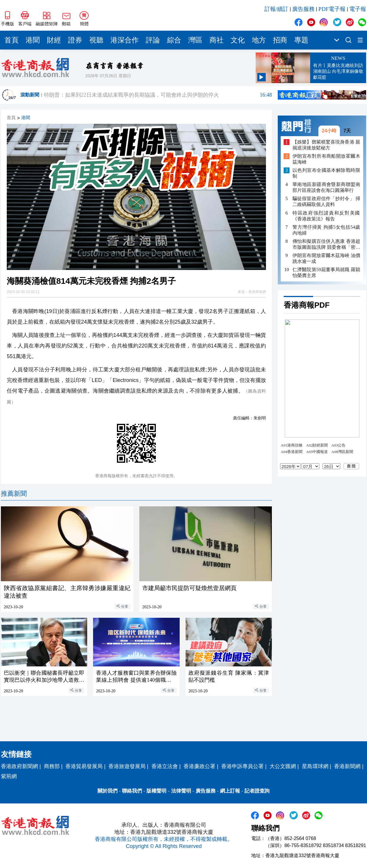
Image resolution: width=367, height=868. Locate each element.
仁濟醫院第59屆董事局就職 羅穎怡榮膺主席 (326, 272)
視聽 (96, 40)
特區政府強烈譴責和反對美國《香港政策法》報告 (326, 216)
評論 (153, 40)
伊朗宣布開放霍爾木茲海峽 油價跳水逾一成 (326, 258)
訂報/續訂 (276, 9)
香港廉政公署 (199, 766)
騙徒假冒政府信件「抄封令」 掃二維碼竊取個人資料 (326, 201)
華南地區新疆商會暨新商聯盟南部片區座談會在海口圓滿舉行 (326, 187)
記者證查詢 (257, 791)
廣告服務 (303, 9)
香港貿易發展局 (84, 766)
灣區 (195, 40)
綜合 (174, 40)
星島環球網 (315, 766)
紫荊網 (9, 776)
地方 (259, 40)
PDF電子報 (332, 9)
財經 (54, 40)
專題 (301, 40)
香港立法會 (165, 766)
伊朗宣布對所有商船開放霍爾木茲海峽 (326, 159)
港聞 (33, 40)
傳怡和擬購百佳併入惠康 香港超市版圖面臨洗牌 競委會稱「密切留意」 (326, 244)
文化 (238, 40)
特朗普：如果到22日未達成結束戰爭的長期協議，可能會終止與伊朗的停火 (158, 95)
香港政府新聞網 (19, 766)
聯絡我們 (132, 791)
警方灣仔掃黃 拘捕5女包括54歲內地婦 (326, 230)
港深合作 (125, 40)
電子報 (358, 9)
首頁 (11, 40)
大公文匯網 (283, 766)
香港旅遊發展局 (127, 766)
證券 (75, 40)
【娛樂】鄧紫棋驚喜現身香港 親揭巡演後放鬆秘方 (326, 145)
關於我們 (108, 791)
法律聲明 (181, 791)
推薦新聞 (14, 494)
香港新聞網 (347, 766)
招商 (280, 40)
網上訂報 (230, 791)
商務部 (52, 766)
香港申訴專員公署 (242, 766)
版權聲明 (156, 791)
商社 (216, 40)
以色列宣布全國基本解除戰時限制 (326, 173)
